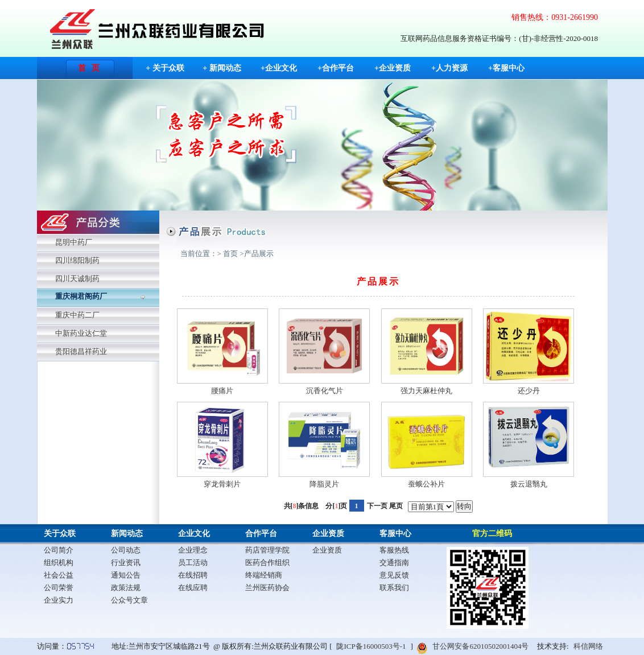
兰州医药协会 (267, 588)
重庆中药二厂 (77, 315)
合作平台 (261, 534)
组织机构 (59, 563)
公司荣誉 (59, 588)
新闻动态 (127, 534)
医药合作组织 (267, 563)
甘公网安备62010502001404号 (480, 646)
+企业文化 (279, 68)
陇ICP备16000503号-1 (371, 646)
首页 (230, 254)
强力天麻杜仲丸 (426, 391)
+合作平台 (336, 68)
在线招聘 (193, 575)
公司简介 (59, 550)
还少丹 (529, 391)
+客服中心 (506, 68)
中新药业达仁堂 (81, 333)
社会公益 (59, 575)
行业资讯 (126, 563)
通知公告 (126, 575)
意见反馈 (394, 575)
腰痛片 (222, 391)
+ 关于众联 (165, 68)
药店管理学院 (267, 550)
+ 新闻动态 (222, 68)
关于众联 (60, 534)
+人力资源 (449, 68)
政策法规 (126, 588)
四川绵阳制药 (77, 260)
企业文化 (194, 534)
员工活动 (193, 563)
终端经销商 (264, 575)
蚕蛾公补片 (426, 484)
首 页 (89, 68)
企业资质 (328, 534)
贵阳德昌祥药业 (81, 351)
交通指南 (394, 563)
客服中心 (395, 534)
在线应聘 (193, 588)
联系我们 (394, 588)
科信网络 (588, 646)
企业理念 (193, 550)
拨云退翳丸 (529, 484)
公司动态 (126, 550)
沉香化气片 (325, 391)
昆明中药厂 (74, 242)
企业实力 (59, 600)
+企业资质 (393, 68)
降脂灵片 (324, 484)
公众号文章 (129, 600)
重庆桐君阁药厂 (81, 296)
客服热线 (394, 550)
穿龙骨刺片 (222, 484)
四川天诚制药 (77, 279)
